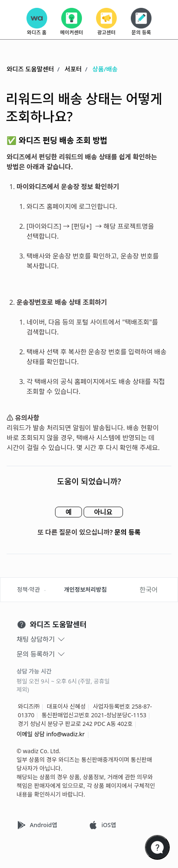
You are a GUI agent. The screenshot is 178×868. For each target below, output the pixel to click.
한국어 (149, 590)
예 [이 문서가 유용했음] (69, 512)
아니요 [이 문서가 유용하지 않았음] (103, 512)
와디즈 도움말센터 (30, 69)
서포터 (73, 69)
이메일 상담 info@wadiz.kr (51, 734)
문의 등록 (128, 532)
